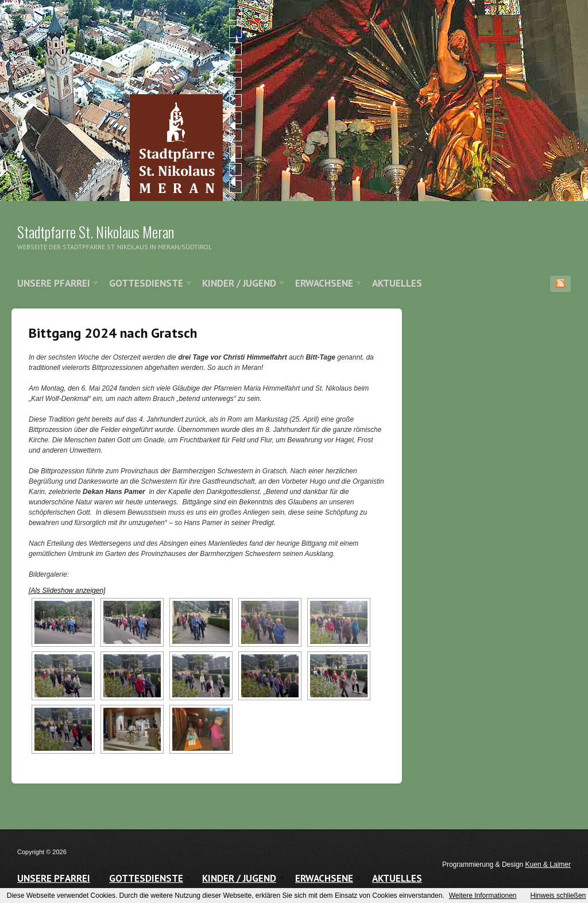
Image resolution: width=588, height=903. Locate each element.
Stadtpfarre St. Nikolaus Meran (96, 232)
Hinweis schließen (558, 896)
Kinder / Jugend (239, 283)
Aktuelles (397, 283)
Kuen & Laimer (548, 865)
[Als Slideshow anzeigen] (67, 591)
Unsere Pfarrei (54, 283)
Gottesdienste (146, 283)
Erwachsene (324, 283)
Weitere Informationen (483, 896)
